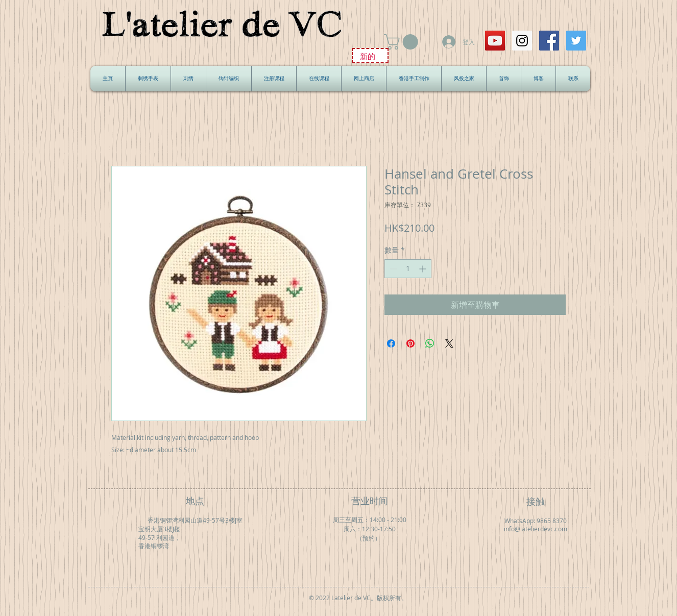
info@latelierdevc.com (536, 529)
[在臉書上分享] (391, 343)
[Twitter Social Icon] (576, 41)
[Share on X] (449, 343)
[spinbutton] (408, 269)
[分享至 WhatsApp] (430, 343)
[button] (403, 42)
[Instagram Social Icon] (522, 41)
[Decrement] (392, 269)
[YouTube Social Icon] (495, 41)
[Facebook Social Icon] (549, 41)
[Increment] (424, 269)
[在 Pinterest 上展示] (410, 343)
